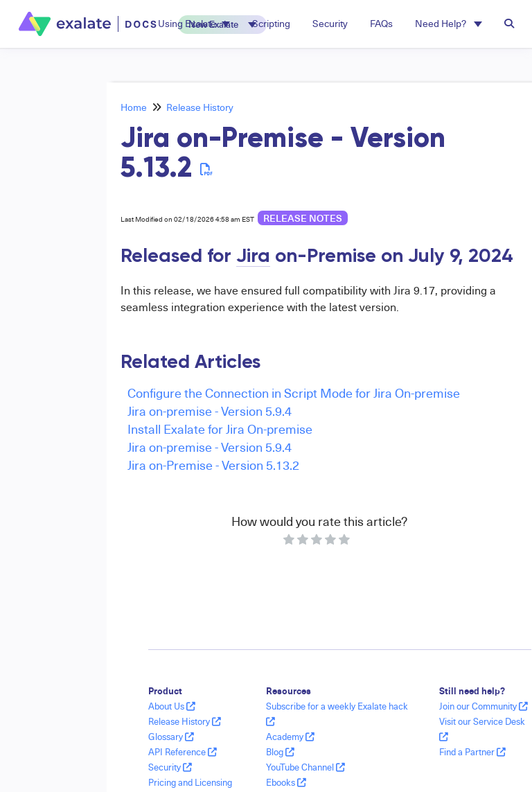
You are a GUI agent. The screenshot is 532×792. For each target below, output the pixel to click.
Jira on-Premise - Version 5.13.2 (213, 465)
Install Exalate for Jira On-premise (220, 429)
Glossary (171, 737)
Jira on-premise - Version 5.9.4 (210, 411)
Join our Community (484, 706)
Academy (290, 737)
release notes (303, 218)
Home (134, 107)
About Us (172, 706)
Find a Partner (472, 752)
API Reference (183, 752)
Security (170, 767)
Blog (280, 752)
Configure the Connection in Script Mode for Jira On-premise (294, 393)
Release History (200, 107)
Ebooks (286, 782)
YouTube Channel (305, 767)
